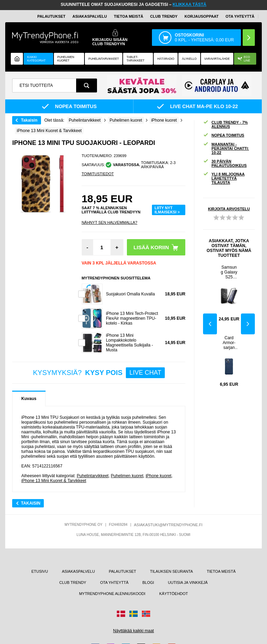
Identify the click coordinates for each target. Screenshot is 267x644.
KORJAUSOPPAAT (202, 16)
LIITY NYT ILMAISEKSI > (167, 210)
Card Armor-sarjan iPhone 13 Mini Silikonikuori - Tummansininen (229, 343)
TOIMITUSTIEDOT (98, 174)
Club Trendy (164, 16)
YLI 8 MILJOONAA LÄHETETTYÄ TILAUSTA (224, 178)
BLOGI (148, 582)
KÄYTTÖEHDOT (174, 594)
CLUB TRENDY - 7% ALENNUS (225, 124)
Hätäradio (166, 59)
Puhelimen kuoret (66, 59)
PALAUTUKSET (51, 16)
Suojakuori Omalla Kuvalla (131, 294)
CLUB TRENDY (73, 582)
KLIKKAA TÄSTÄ (190, 5)
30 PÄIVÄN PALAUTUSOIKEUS (225, 163)
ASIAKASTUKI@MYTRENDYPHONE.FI (168, 525)
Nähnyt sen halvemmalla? (110, 222)
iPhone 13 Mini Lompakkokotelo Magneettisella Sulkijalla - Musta (130, 343)
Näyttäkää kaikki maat (133, 631)
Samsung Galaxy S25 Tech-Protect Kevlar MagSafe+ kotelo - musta (229, 272)
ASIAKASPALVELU (90, 16)
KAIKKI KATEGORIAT (36, 59)
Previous (210, 324)
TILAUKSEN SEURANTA (172, 571)
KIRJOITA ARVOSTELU (229, 209)
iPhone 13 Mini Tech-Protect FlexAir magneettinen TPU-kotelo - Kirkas (132, 318)
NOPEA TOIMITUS (224, 135)
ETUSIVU (40, 571)
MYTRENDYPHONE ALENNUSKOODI (112, 594)
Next (248, 324)
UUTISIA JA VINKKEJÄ (188, 582)
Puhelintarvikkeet (93, 476)
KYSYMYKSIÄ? (99, 373)
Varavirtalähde (217, 59)
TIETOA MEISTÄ (129, 16)
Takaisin (29, 120)
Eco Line (244, 59)
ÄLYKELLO (189, 59)
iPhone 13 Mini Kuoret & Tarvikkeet (54, 481)
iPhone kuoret (159, 476)
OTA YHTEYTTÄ (240, 16)
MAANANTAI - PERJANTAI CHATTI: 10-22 (226, 148)
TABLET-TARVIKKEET (135, 59)
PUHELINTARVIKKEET (104, 59)
